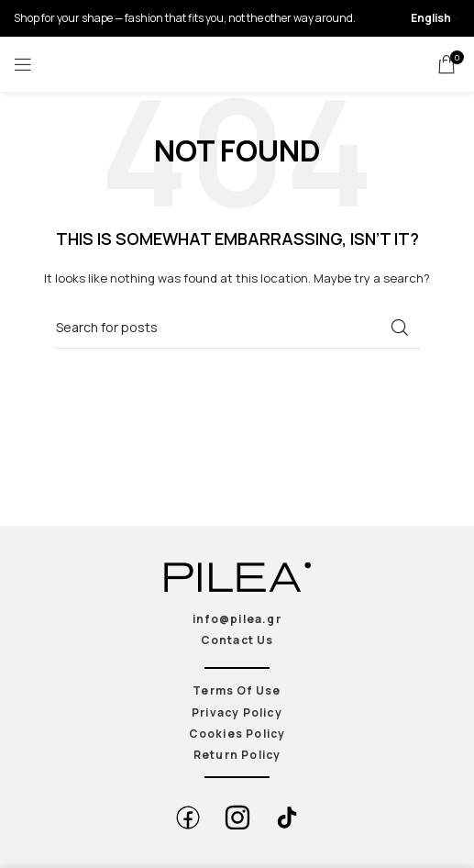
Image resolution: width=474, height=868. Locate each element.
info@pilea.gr (237, 619)
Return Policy (237, 755)
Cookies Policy (237, 734)
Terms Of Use (237, 690)
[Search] (237, 328)
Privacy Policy (237, 712)
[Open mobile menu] (23, 64)
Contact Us (237, 640)
